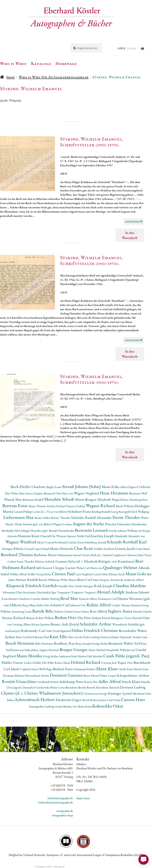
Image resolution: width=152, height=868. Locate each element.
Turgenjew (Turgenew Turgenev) (77, 592)
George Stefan (100, 643)
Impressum (83, 798)
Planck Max (14, 499)
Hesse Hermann (114, 493)
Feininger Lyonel (120, 693)
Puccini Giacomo (118, 524)
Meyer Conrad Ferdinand (52, 542)
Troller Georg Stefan (39, 574)
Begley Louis (54, 487)
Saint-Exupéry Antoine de (108, 580)
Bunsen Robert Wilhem (41, 618)
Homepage (66, 63)
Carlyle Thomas (121, 605)
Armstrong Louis (22, 611)
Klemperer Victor (122, 618)
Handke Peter (67, 586)
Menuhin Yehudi (60, 499)
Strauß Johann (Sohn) (82, 486)
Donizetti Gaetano (66, 675)
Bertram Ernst (15, 506)
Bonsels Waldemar (50, 580)
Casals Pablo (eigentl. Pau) (126, 656)
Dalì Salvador (95, 656)
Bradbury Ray (65, 643)
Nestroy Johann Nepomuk (116, 637)
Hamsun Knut (29, 536)
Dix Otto (85, 618)
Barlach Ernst (63, 669)
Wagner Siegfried (87, 493)
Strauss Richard (14, 618)
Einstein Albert (88, 599)
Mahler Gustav (13, 662)
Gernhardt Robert (48, 682)
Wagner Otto (126, 663)
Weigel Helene (120, 500)
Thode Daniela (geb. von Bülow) (34, 524)
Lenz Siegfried (84, 574)
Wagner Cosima (63, 524)
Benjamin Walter (121, 643)
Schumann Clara (13, 592)
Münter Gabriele (45, 561)
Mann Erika (111, 487)
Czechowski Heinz (47, 687)
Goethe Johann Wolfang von (126, 531)
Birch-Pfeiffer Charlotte (29, 487)
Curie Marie (143, 549)
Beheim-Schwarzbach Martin (32, 676)
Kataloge (41, 63)
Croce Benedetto (68, 687)
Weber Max (18, 493)
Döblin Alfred (19, 574)
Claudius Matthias (129, 586)
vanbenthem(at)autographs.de (55, 802)
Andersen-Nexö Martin (73, 656)
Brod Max (70, 598)
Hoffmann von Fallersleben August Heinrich (33, 650)
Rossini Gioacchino (20, 681)
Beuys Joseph (83, 643)
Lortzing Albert (22, 624)
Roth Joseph (104, 586)
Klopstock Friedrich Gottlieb (32, 586)
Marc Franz (145, 555)
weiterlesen (134, 222)
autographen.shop (62, 815)
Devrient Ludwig (133, 687)
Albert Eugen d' (130, 487)
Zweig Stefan (51, 656)
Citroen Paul (64, 574)
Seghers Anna (120, 611)
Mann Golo (136, 574)
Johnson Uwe (78, 605)
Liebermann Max (19, 517)
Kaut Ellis (59, 637)
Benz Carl (85, 580)
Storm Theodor (127, 517)
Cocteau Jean (109, 663)
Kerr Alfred (99, 611)
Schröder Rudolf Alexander (92, 518)
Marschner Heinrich (108, 687)
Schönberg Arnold (96, 542)
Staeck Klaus (131, 682)
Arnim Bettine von (66, 706)
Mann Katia (85, 706)
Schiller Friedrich (105, 549)
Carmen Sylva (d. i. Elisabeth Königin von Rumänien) (95, 561)
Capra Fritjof (42, 549)
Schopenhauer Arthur (133, 675)
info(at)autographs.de (60, 798)
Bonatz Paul (42, 637)
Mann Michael (97, 650)
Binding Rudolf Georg (105, 512)
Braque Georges (74, 649)
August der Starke (89, 524)
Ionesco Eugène (34, 493)
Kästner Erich (117, 574)
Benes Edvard (92, 676)
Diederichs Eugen (69, 700)
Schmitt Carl (60, 605)
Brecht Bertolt (87, 687)
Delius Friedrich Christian (95, 630)
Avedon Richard (56, 506)
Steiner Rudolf (27, 580)
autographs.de (65, 811)
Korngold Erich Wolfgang (134, 512)
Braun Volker (43, 518)
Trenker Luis (140, 637)
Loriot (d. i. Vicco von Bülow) (50, 512)
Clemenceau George (96, 694)
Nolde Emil (84, 536)
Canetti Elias (101, 574)
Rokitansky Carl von (37, 631)
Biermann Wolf (138, 493)
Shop (10, 77)
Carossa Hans (133, 699)
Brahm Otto (66, 617)
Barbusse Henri (46, 555)
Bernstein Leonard (92, 530)
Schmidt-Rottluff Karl (127, 542)
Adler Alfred (110, 681)
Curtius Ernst (76, 542)
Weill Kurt (140, 643)
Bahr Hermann (45, 643)
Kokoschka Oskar (108, 706)
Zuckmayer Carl (108, 599)
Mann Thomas (37, 506)
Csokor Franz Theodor (21, 561)
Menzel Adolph (111, 592)
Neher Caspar (108, 676)
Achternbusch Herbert (35, 699)
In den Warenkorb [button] (130, 235)
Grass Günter (82, 611)
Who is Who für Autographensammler (54, 77)
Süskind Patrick (101, 618)
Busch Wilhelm (125, 506)
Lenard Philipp (23, 512)
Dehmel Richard (86, 662)
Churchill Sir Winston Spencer (59, 536)
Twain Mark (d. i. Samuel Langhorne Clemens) (110, 555)
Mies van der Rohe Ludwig (84, 637)
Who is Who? (13, 63)
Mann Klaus (107, 669)
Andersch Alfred (134, 580)
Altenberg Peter (138, 500)
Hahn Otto (43, 605)
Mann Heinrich (62, 549)
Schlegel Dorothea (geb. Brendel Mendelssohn (48, 531)
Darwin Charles (142, 611)
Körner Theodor (61, 518)
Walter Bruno (69, 580)
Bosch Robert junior (95, 700)
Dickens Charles (64, 611)
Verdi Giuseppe (85, 586)
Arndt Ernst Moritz (131, 669)
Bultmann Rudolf (33, 500)
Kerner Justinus (41, 624)
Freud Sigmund (62, 631)
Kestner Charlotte (19, 599)
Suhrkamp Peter (72, 682)
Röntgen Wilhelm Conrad (18, 549)
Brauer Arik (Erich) (65, 624)
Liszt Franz (114, 700)
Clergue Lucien (65, 568)
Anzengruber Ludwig (42, 706)
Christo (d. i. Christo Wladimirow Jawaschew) (42, 693)
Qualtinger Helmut (121, 567)
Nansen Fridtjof (76, 506)
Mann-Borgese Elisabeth (93, 499)
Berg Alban (30, 605)
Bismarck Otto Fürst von (59, 493)
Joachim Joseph (103, 536)
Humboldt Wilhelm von (121, 650)
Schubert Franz (80, 511)
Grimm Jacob (125, 549)
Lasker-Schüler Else (36, 663)
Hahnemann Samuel (70, 555)
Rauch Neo (91, 682)
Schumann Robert (85, 669)
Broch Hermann (20, 643)
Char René (84, 548)
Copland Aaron (30, 669)
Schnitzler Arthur (96, 624)
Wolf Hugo (46, 669)
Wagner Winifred (21, 542)
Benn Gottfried (25, 637)
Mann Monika (30, 656)
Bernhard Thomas (17, 555)
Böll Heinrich (44, 568)
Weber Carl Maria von (90, 568)
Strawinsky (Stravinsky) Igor (40, 592)
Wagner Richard (101, 506)
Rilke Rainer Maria (59, 663)
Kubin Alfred (99, 605)
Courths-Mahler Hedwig (45, 599)
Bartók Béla (43, 611)
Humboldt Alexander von (130, 536)
